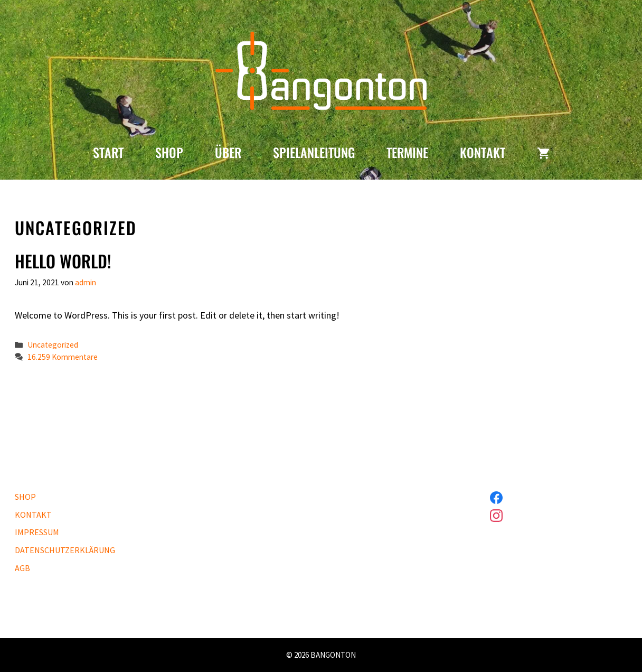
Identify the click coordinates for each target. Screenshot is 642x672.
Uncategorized (53, 345)
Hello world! (63, 261)
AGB (22, 568)
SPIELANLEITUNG (314, 152)
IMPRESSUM (37, 532)
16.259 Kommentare (63, 357)
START (108, 152)
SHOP (169, 152)
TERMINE (407, 152)
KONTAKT (483, 152)
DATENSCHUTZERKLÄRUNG (65, 550)
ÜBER (228, 152)
